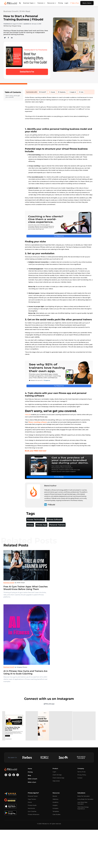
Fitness (30, 546)
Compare (55, 830)
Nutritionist (31, 830)
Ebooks (55, 818)
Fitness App (41, 546)
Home (30, 790)
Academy (55, 824)
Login (66, 3)
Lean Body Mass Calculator (82, 825)
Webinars (55, 821)
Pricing (60, 3)
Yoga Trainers (32, 821)
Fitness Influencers (34, 836)
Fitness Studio (32, 827)
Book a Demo (87, 3)
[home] (11, 3)
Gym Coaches (32, 833)
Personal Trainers (57, 546)
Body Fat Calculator (84, 818)
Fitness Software (55, 541)
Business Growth (11, 11)
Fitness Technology (36, 541)
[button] (29, 3)
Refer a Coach (32, 800)
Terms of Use (81, 793)
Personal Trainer (33, 818)
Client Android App (58, 799)
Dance (30, 824)
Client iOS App (57, 796)
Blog (29, 797)
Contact (80, 799)
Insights (55, 827)
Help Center (56, 802)
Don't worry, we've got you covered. (13, 82)
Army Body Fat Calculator (85, 821)
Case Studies (56, 836)
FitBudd (28, 422)
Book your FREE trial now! (36, 458)
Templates (56, 833)
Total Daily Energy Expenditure (83, 829)
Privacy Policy (82, 796)
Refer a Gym (32, 804)
